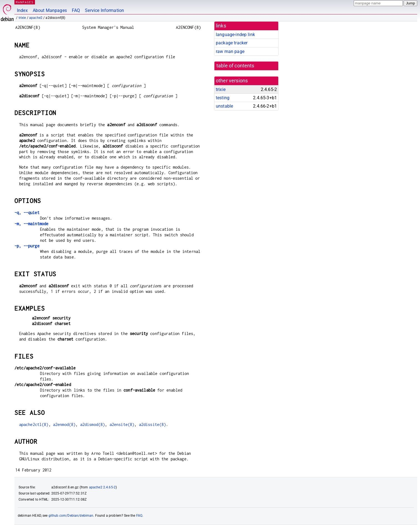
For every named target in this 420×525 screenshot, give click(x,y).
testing (223, 98)
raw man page (230, 51)
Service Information (104, 10)
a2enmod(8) (64, 424)
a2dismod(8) (93, 424)
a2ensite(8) (122, 424)
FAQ (76, 10)
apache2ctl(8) (34, 424)
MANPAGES (25, 2)
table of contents (235, 66)
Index (22, 10)
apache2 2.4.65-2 (102, 487)
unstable (224, 106)
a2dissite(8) (153, 424)
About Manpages (50, 10)
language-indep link (235, 35)
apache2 (36, 18)
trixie (22, 18)
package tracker (232, 43)
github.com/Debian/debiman (71, 516)
